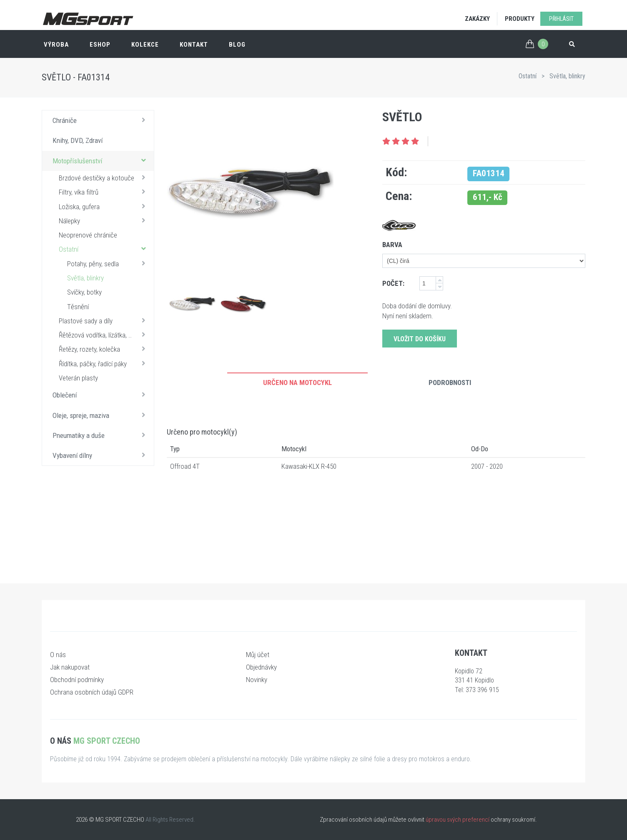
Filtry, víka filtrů (104, 192)
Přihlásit (561, 19)
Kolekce (145, 45)
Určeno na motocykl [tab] (297, 382)
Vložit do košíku (420, 339)
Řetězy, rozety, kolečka (104, 349)
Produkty (520, 19)
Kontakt (194, 45)
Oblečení (101, 395)
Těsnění (78, 307)
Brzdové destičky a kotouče (104, 177)
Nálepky (104, 220)
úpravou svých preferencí (458, 820)
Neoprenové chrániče (88, 235)
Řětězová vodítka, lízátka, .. (104, 335)
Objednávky (261, 667)
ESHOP (100, 45)
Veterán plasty (78, 378)
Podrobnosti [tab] (450, 382)
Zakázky (477, 19)
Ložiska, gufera (104, 206)
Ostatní (528, 76)
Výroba (56, 45)
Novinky (257, 680)
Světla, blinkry (567, 76)
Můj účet (258, 655)
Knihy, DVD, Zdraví (78, 140)
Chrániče (101, 120)
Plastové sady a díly (104, 320)
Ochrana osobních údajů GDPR (92, 692)
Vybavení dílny (101, 455)
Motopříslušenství (101, 160)
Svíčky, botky (84, 292)
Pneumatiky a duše (101, 435)
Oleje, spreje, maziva (101, 415)
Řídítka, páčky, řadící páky (104, 363)
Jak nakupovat (70, 667)
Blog (237, 45)
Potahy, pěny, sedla (108, 263)
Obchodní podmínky (77, 680)
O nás (58, 655)
